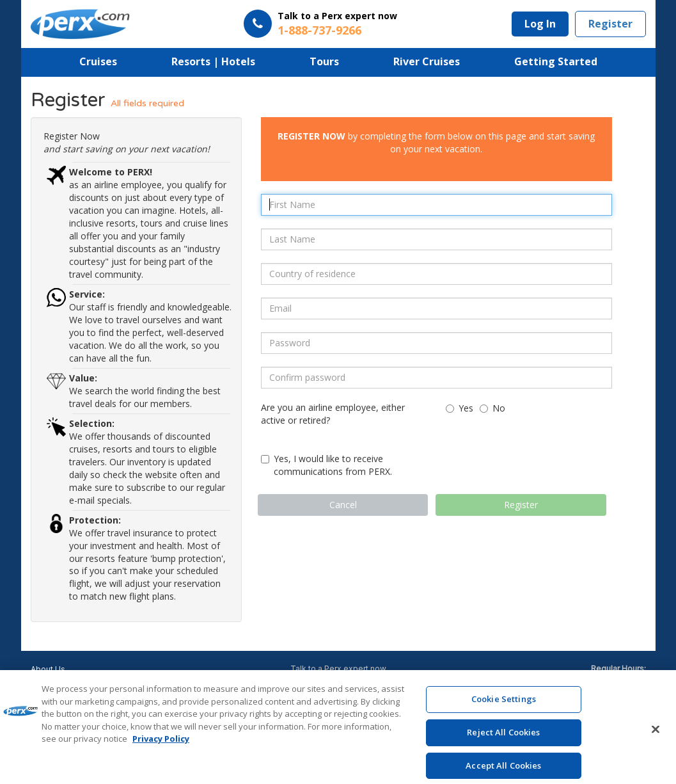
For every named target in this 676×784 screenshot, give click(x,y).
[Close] (656, 739)
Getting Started (556, 61)
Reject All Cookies (503, 741)
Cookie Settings (504, 708)
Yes (460, 408)
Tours (324, 61)
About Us (48, 669)
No (492, 408)
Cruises (98, 61)
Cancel (343, 505)
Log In (540, 24)
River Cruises (427, 61)
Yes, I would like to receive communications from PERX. (326, 465)
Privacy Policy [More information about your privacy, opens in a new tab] (161, 748)
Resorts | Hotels (213, 61)
